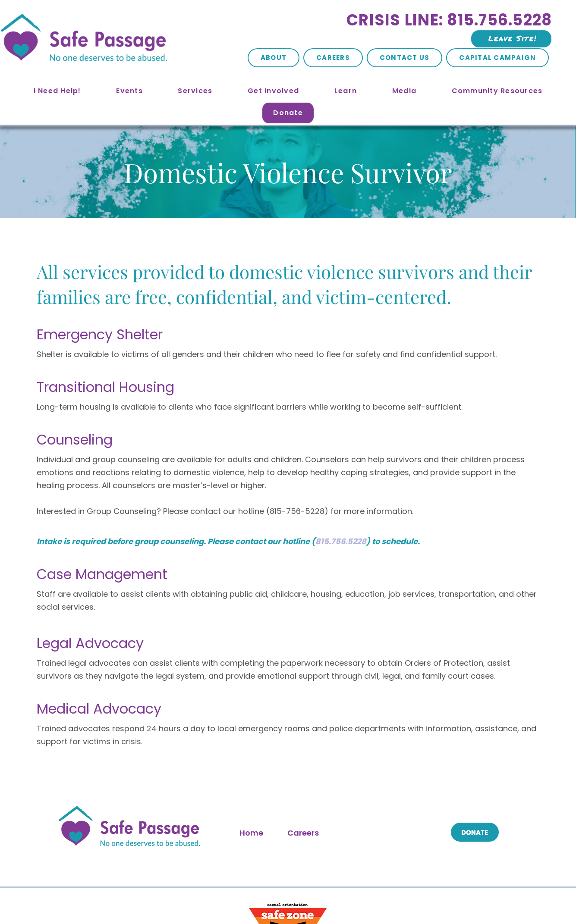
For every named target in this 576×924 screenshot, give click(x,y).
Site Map (199, 897)
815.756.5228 (341, 428)
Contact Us (405, 58)
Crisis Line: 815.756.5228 (449, 20)
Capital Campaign (497, 58)
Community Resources (497, 91)
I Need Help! (57, 91)
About (274, 58)
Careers (333, 58)
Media (404, 91)
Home (251, 719)
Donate (288, 113)
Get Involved (273, 91)
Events (129, 91)
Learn (346, 91)
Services (195, 91)
